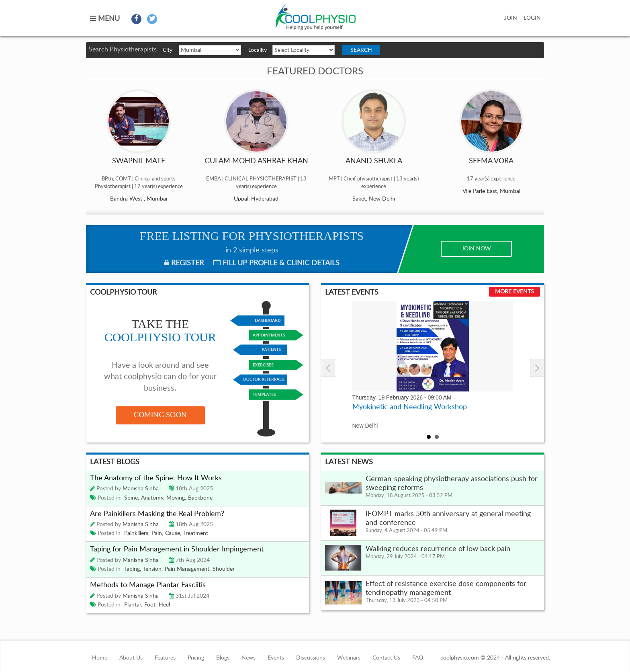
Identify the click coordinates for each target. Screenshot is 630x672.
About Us (131, 658)
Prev (328, 368)
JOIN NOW (476, 249)
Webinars (349, 658)
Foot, (150, 605)
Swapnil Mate (139, 161)
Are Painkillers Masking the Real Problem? (157, 514)
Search (361, 50)
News (249, 658)
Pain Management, (188, 569)
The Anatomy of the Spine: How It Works (156, 478)
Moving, (176, 498)
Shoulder (224, 569)
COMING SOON (160, 415)
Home (100, 658)
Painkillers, (137, 533)
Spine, (132, 498)
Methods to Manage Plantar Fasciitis (148, 585)
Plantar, (133, 605)
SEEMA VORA (491, 161)
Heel (164, 605)
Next (537, 368)
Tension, (153, 569)
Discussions (311, 658)
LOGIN (532, 18)
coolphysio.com (316, 17)
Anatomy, (153, 498)
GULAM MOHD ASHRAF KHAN (256, 161)
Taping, (133, 569)
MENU (105, 19)
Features (165, 658)
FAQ (418, 658)
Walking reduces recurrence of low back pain (438, 549)
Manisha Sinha (141, 489)
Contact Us (386, 658)
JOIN (511, 18)
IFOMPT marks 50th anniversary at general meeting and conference (448, 518)
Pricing (196, 658)
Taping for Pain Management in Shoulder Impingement (177, 549)
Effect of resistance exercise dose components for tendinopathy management (446, 588)
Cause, (173, 533)
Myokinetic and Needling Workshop (410, 407)
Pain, (157, 533)
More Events (514, 292)
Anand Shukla (374, 161)
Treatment (196, 533)
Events (276, 658)
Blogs (223, 658)
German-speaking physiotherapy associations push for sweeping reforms (452, 484)
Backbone (200, 498)
